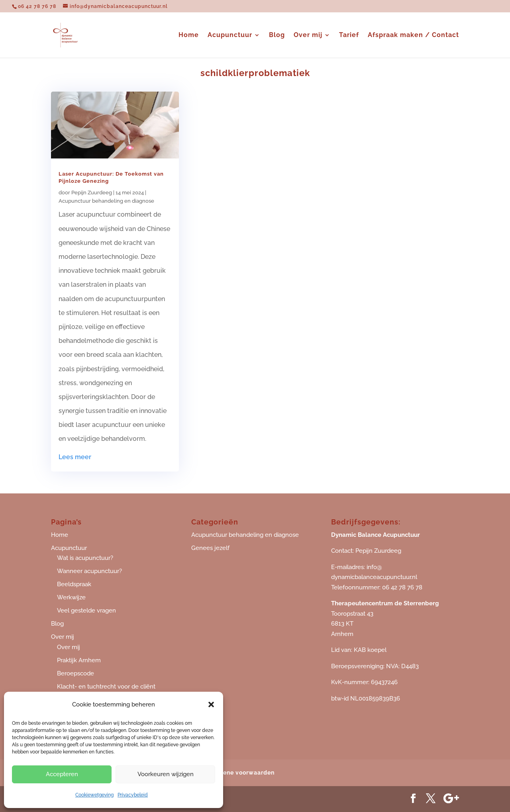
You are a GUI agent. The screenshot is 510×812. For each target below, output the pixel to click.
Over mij (308, 35)
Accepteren (62, 774)
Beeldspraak (74, 584)
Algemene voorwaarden (239, 773)
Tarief (349, 35)
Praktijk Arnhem (79, 660)
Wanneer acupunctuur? (89, 571)
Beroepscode (76, 673)
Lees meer (75, 457)
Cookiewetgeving (94, 795)
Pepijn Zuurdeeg (92, 193)
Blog (277, 35)
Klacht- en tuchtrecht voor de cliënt (106, 687)
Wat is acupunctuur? (85, 558)
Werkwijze (71, 597)
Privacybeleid (133, 795)
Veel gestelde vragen (86, 610)
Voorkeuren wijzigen (166, 774)
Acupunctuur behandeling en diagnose (106, 201)
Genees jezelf (210, 548)
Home (189, 35)
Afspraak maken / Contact (413, 35)
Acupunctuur (230, 35)
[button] (211, 704)
